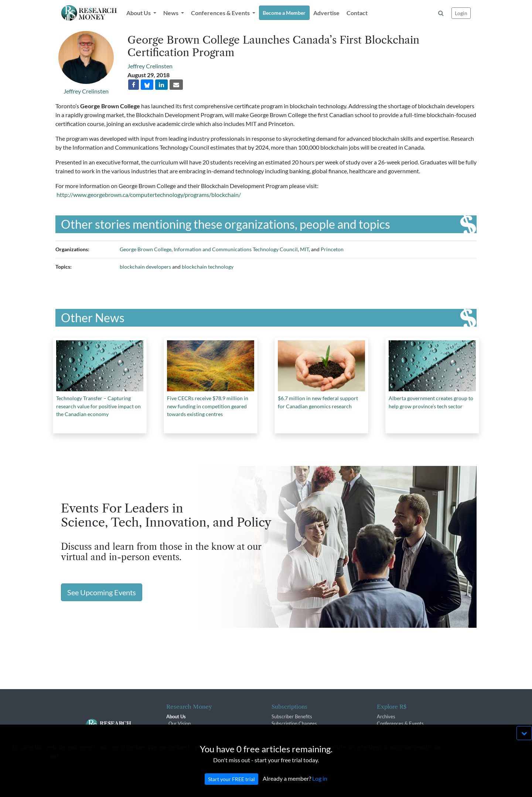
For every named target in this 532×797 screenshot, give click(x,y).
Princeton (332, 249)
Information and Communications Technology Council (236, 249)
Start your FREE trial (231, 786)
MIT (304, 249)
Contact (357, 13)
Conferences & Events (400, 723)
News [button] (171, 13)
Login (461, 13)
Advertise (326, 13)
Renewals (282, 731)
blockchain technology (208, 267)
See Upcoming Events (102, 592)
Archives (386, 716)
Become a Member (284, 13)
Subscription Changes (294, 723)
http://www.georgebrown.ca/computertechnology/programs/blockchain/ (149, 195)
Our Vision (180, 723)
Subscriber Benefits (292, 716)
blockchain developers (145, 267)
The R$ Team (183, 731)
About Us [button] (139, 13)
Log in (320, 786)
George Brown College (146, 249)
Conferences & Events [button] (221, 13)
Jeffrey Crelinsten (86, 91)
